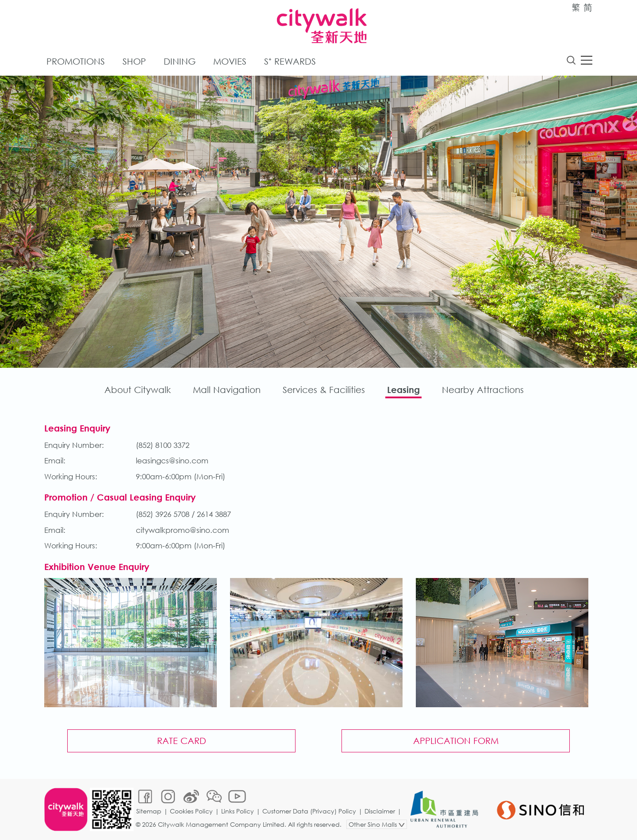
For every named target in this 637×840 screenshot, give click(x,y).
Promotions (76, 61)
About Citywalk (138, 390)
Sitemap (149, 811)
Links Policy (238, 811)
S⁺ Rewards (290, 61)
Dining (180, 61)
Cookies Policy (191, 811)
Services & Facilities (324, 390)
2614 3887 (214, 514)
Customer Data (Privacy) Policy (309, 811)
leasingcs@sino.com (172, 460)
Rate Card (182, 741)
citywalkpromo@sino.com (182, 530)
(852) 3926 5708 (163, 514)
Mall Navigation (227, 390)
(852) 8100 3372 (163, 445)
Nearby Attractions (483, 390)
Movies (230, 61)
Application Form (456, 741)
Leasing (403, 390)
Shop (134, 61)
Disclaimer (380, 811)
